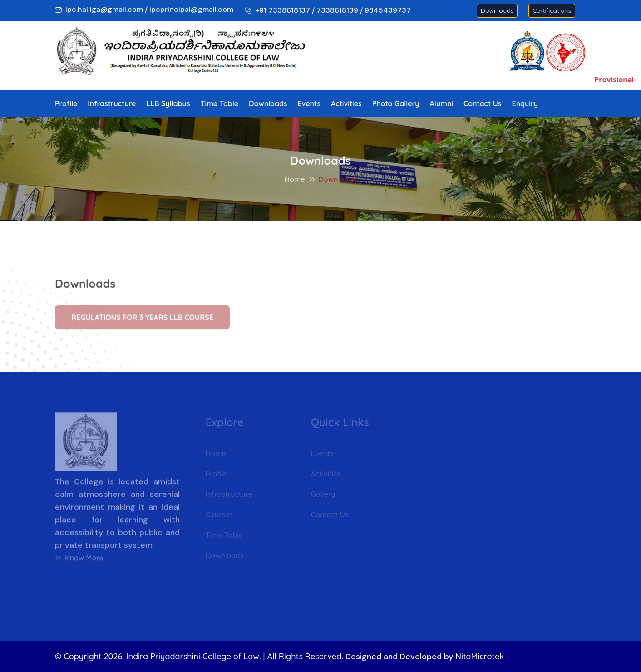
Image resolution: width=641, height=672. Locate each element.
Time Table (219, 103)
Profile (66, 103)
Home (294, 181)
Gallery (323, 496)
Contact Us (483, 103)
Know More (79, 560)
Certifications (552, 10)
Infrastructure (112, 103)
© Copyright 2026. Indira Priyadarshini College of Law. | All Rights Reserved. (199, 656)
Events (309, 103)
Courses (219, 516)
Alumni (441, 103)
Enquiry (525, 103)
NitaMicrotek (480, 656)
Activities (346, 103)
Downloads (497, 10)
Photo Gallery (396, 103)
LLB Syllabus (168, 103)
